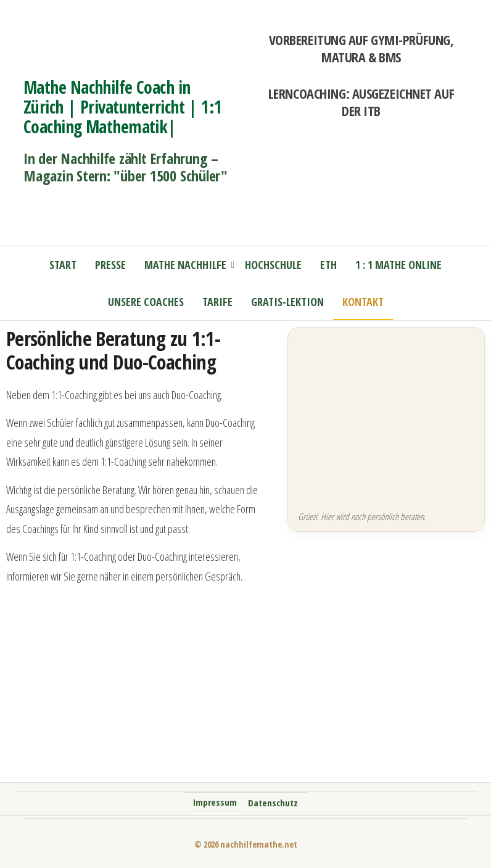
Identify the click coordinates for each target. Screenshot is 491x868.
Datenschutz (273, 803)
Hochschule (273, 265)
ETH (328, 265)
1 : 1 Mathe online (398, 265)
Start (63, 265)
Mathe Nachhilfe (185, 265)
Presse (110, 265)
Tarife (217, 302)
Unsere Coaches (146, 302)
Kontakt (363, 302)
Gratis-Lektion (287, 302)
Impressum (215, 802)
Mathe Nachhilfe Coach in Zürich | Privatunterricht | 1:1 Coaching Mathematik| (123, 107)
